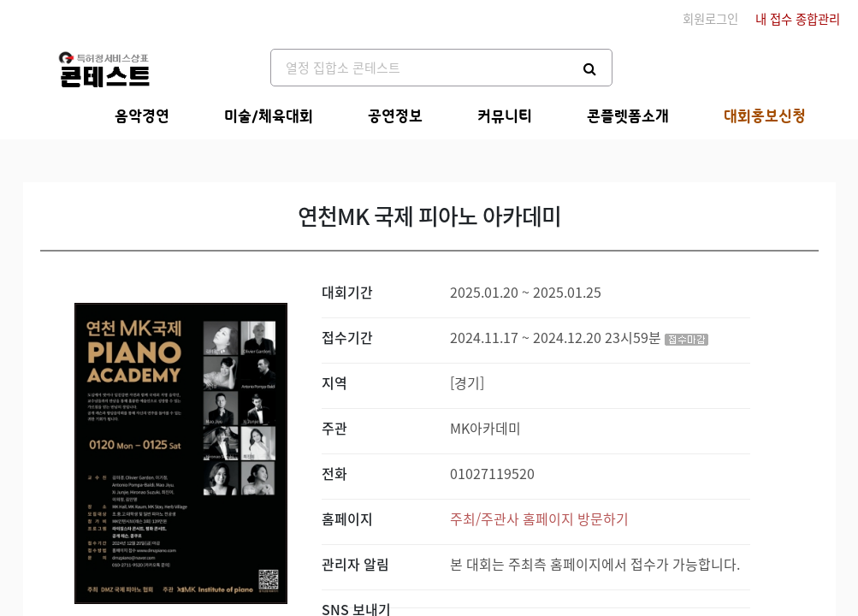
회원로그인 (710, 19)
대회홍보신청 (765, 117)
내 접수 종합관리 (798, 19)
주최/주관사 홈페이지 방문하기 (539, 518)
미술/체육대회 (269, 117)
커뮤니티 (505, 117)
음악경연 (142, 117)
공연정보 (395, 117)
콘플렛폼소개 (628, 117)
